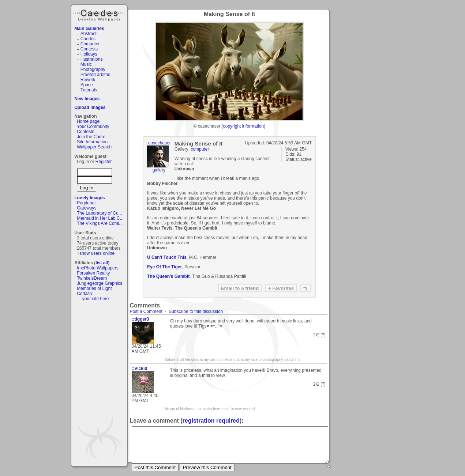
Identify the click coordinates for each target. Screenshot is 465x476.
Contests (89, 49)
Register (104, 162)
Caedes (100, 14)
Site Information (92, 142)
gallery (159, 170)
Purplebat (86, 203)
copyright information (243, 126)
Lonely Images (89, 198)
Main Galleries (89, 29)
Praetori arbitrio (95, 75)
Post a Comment (146, 311)
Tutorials (89, 90)
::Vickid (140, 369)
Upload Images (90, 107)
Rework (88, 80)
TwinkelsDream (92, 278)
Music (86, 64)
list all (102, 263)
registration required (211, 421)
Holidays (89, 54)
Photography (93, 69)
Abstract (89, 34)
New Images (87, 99)
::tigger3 (140, 319)
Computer (90, 44)
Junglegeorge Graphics (100, 283)
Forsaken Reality (93, 273)
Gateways (87, 208)
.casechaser (159, 143)
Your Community (93, 126)
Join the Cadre (91, 137)
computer (200, 149)
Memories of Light (94, 288)
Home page (88, 121)
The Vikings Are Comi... (100, 223)
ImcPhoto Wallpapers (98, 268)
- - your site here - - (95, 299)
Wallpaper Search (94, 147)
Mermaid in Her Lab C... (100, 218)
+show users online (96, 253)
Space (87, 85)
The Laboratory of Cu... (99, 213)
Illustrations (92, 59)
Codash (84, 294)
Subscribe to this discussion (196, 311)
